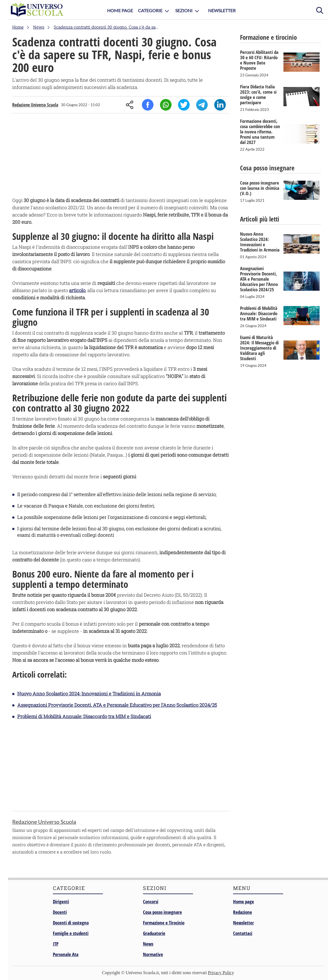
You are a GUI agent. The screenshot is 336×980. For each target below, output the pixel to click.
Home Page (120, 10)
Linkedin (220, 105)
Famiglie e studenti (71, 933)
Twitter (184, 105)
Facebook (148, 105)
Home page (244, 901)
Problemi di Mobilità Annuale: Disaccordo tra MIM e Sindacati (84, 716)
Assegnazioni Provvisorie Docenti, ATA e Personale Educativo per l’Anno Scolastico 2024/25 (117, 705)
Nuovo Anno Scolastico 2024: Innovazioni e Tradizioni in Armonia (89, 694)
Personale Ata (66, 954)
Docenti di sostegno (71, 923)
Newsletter (222, 10)
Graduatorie (154, 933)
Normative (153, 954)
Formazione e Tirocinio (164, 923)
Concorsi (151, 901)
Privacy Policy (221, 973)
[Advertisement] (121, 156)
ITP (56, 944)
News (148, 944)
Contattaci (243, 933)
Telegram (202, 105)
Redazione (243, 912)
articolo (77, 290)
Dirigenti (61, 901)
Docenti (60, 912)
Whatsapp (166, 105)
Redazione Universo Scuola (35, 105)
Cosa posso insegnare (162, 912)
